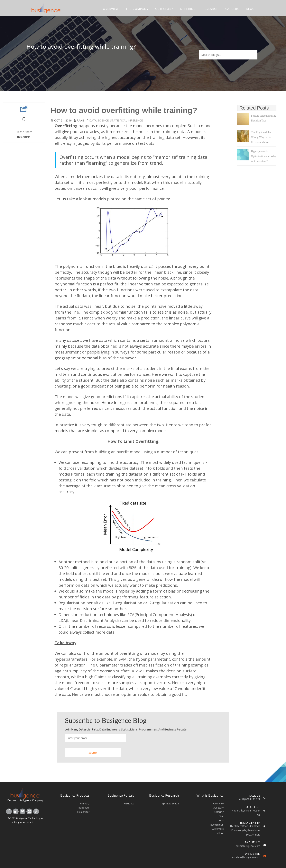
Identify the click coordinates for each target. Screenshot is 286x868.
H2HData (129, 804)
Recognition (217, 825)
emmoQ (85, 804)
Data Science (99, 120)
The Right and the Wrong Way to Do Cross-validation (261, 137)
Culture (220, 833)
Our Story (218, 808)
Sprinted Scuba (170, 804)
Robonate (84, 808)
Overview (218, 804)
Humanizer (83, 812)
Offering (219, 812)
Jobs (221, 820)
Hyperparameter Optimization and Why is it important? (263, 156)
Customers (217, 829)
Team (220, 816)
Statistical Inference (126, 120)
